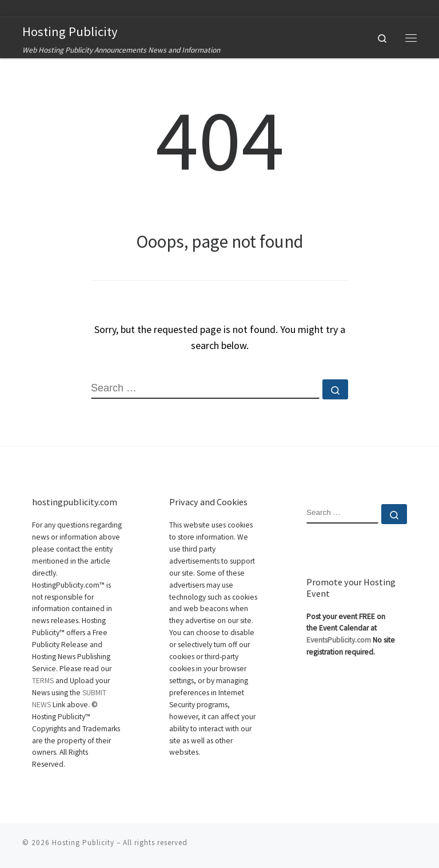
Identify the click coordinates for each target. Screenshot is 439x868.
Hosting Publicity (83, 842)
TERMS (43, 681)
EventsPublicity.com (339, 640)
